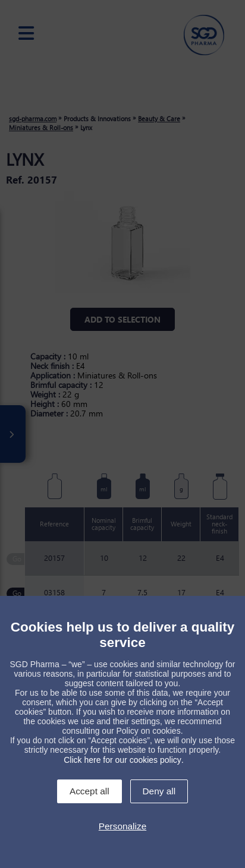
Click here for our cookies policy (122, 760)
